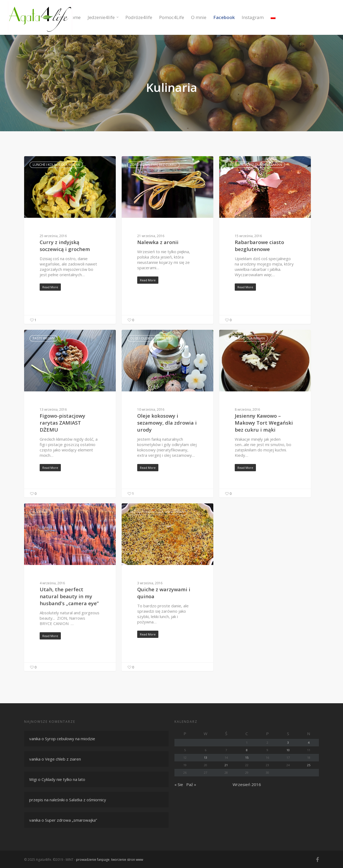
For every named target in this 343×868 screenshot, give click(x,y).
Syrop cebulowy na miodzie (70, 739)
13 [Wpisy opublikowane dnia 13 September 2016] (206, 757)
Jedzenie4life (103, 17)
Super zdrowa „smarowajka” (71, 820)
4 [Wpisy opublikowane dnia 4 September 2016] (309, 742)
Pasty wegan (44, 338)
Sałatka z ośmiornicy (88, 800)
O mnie (199, 17)
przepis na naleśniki (47, 800)
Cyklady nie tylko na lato (63, 779)
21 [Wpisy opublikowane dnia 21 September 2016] (226, 765)
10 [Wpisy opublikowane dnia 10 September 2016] (288, 750)
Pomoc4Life (172, 17)
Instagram (253, 17)
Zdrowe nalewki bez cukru (153, 165)
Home (74, 17)
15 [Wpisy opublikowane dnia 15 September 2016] (247, 757)
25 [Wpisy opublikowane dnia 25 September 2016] (309, 765)
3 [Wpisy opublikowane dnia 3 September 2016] (288, 742)
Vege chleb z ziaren (63, 759)
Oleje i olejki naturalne (150, 338)
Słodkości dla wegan (246, 338)
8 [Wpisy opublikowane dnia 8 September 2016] (247, 750)
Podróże (40, 512)
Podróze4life (139, 17)
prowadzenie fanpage (93, 860)
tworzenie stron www (127, 860)
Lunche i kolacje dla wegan (56, 165)
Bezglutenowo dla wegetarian (255, 165)
